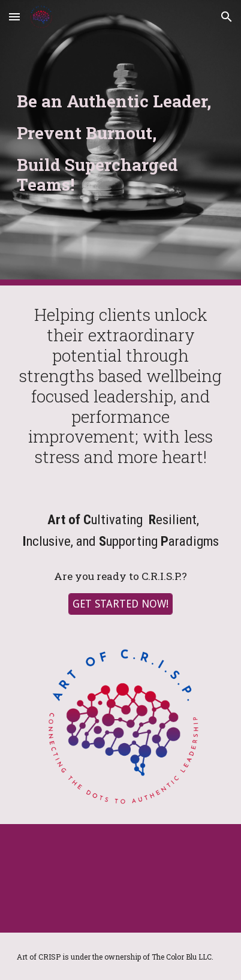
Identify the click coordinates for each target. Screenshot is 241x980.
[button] (14, 16)
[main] (121, 143)
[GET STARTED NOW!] (120, 604)
